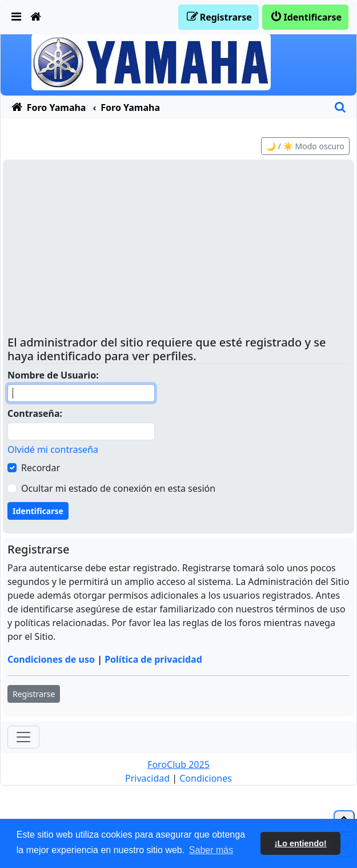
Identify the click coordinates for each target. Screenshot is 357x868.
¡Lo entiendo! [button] (301, 843)
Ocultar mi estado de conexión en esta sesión (118, 488)
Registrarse (34, 694)
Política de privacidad (153, 659)
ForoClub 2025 (178, 765)
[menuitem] (17, 17)
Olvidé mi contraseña (53, 449)
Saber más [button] (211, 850)
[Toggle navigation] (23, 737)
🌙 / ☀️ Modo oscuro (305, 146)
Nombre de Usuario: (53, 375)
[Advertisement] (178, 250)
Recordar (41, 468)
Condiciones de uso (51, 659)
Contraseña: (35, 413)
